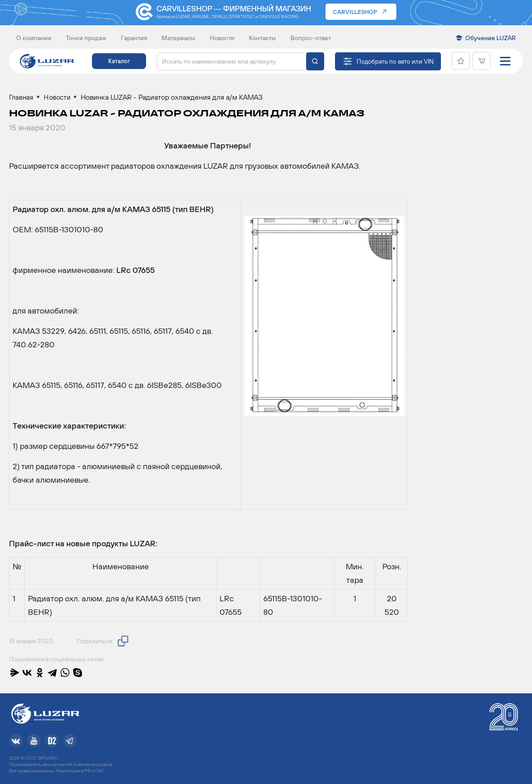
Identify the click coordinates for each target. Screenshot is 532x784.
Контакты (262, 38)
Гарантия (134, 38)
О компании (34, 38)
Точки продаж (86, 38)
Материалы (178, 38)
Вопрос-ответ (311, 38)
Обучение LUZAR (491, 38)
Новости (222, 38)
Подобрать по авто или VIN (395, 61)
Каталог (119, 61)
